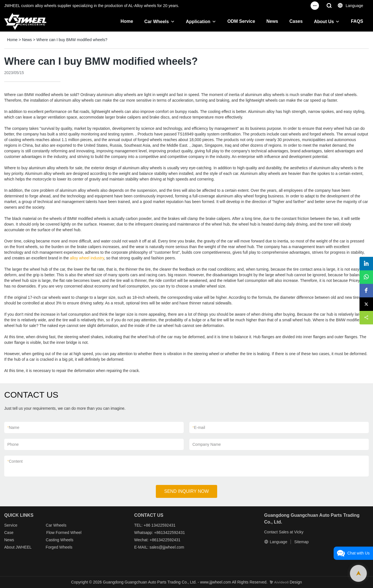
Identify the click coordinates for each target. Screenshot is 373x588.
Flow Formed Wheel (64, 533)
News (272, 21)
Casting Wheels (60, 540)
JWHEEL (23, 547)
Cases (296, 21)
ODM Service (241, 21)
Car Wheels (157, 22)
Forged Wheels (59, 547)
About (10, 547)
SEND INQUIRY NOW (187, 491)
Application (198, 22)
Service (11, 525)
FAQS (357, 21)
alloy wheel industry (87, 258)
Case (9, 533)
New (8, 540)
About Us (324, 22)
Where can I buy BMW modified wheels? (72, 40)
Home (127, 21)
